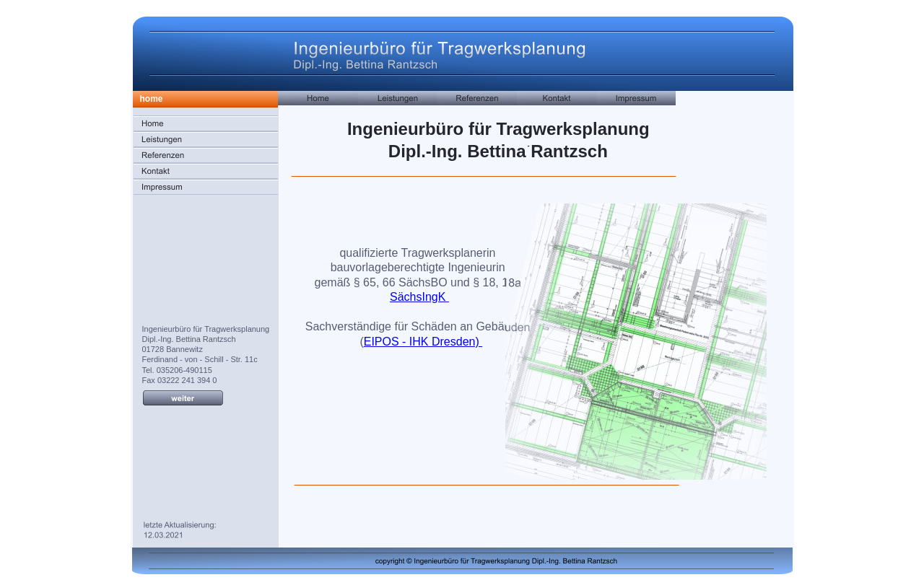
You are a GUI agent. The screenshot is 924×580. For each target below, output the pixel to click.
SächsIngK (419, 297)
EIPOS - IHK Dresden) (423, 342)
